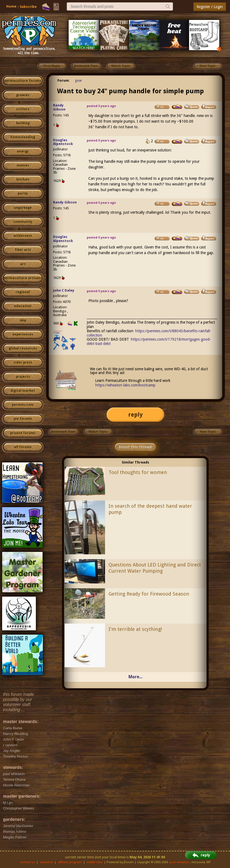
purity (23, 193)
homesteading (23, 137)
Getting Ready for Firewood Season (149, 594)
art (23, 264)
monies (23, 165)
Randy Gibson (59, 107)
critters (23, 109)
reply (135, 415)
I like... (58, 333)
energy (23, 151)
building (23, 123)
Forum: (64, 80)
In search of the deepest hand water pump (150, 509)
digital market (23, 391)
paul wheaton (179, 862)
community (23, 222)
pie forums (23, 419)
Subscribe (28, 7)
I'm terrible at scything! (135, 629)
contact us (28, 862)
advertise (46, 862)
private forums (23, 433)
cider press (23, 362)
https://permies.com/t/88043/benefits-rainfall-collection (149, 333)
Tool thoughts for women (138, 472)
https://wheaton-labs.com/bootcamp (125, 385)
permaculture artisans (23, 278)
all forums (23, 447)
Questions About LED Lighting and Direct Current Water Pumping (155, 568)
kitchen (23, 179)
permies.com (23, 405)
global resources (23, 348)
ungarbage (23, 208)
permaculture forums (23, 81)
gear (79, 80)
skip (23, 320)
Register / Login (210, 7)
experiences (23, 334)
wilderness (23, 236)
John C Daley (64, 290)
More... (135, 677)
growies (23, 95)
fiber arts (23, 250)
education (23, 306)
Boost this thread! (135, 447)
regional (23, 292)
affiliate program (70, 862)
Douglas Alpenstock (63, 142)
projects (23, 377)
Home (11, 6)
